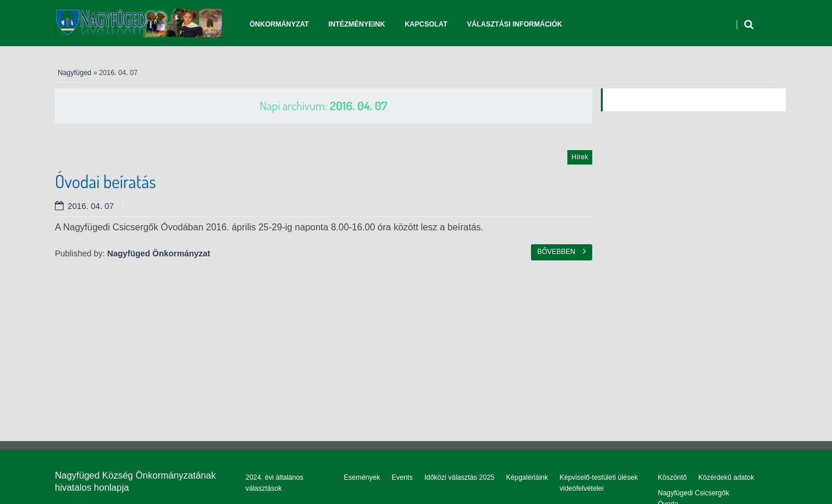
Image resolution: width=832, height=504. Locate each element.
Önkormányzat (279, 24)
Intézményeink (356, 24)
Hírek (580, 157)
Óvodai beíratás (105, 181)
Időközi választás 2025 (459, 477)
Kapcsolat (426, 24)
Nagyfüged (75, 73)
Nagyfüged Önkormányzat (158, 253)
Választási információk (515, 24)
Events (402, 477)
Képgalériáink (527, 477)
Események (362, 477)
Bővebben (562, 251)
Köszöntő (673, 477)
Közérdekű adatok (727, 477)
